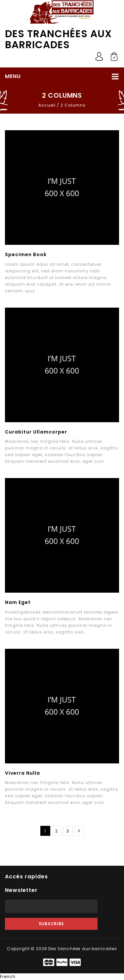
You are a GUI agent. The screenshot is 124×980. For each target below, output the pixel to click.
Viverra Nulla (22, 773)
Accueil (47, 105)
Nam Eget (18, 602)
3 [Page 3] (68, 831)
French (8, 977)
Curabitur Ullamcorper (36, 432)
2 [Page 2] (57, 831)
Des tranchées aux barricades (59, 39)
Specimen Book (26, 254)
